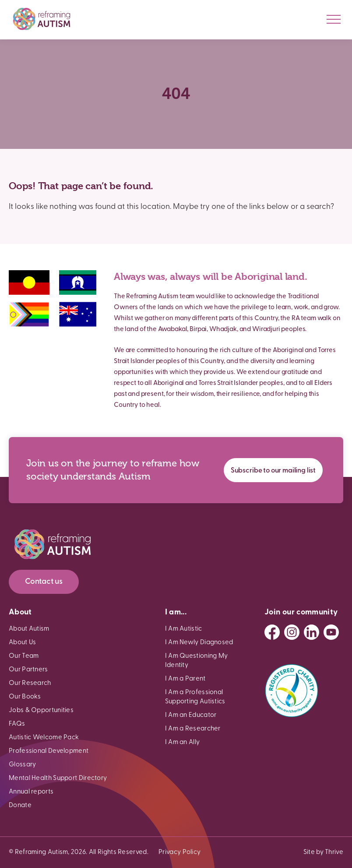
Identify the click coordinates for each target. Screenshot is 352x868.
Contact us (44, 582)
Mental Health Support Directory (58, 778)
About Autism (29, 629)
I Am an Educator (191, 715)
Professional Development (49, 751)
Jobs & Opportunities (41, 711)
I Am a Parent (185, 679)
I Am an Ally (183, 743)
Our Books (25, 697)
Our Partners (28, 670)
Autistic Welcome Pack (44, 738)
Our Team (24, 656)
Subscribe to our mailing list (273, 471)
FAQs (17, 724)
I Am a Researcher (193, 729)
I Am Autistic (184, 629)
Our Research (30, 683)
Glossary (22, 765)
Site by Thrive (323, 852)
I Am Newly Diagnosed (199, 643)
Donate (20, 806)
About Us (22, 643)
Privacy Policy (180, 852)
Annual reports (31, 792)
